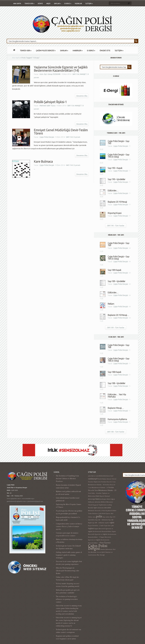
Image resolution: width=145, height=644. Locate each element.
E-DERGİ (68, 4)
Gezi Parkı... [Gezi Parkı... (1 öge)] (92, 493)
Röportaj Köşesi (115, 213)
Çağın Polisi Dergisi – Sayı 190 (118, 142)
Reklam (111, 304)
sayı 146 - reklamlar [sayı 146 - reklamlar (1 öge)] (98, 523)
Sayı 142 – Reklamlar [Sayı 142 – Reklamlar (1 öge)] (102, 520)
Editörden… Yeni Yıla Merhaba (117, 396)
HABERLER (78, 51)
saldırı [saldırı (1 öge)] (108, 517)
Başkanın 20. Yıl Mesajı (117, 202)
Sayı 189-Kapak (114, 270)
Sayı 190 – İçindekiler (116, 179)
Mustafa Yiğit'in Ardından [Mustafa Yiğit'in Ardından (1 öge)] (96, 508)
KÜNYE (40, 4)
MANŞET (83, 74)
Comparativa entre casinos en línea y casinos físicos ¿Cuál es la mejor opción (69, 526)
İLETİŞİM (89, 4)
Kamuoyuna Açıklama (117, 419)
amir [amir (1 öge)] (90, 476)
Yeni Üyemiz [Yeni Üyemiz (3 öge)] (105, 543)
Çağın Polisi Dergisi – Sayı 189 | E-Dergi (118, 258)
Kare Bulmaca (43, 161)
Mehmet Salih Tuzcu (47, 106)
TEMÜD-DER (29, 4)
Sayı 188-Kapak (114, 372)
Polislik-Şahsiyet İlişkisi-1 (50, 102)
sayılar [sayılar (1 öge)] (107, 523)
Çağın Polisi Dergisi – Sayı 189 (118, 244)
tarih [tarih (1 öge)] (102, 526)
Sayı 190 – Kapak (115, 168)
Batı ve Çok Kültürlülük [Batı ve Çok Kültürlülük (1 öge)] (99, 476)
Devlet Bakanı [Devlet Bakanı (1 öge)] (102, 479)
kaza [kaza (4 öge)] (98, 499)
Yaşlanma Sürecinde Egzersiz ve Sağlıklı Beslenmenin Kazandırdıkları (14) (61, 69)
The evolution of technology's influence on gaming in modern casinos (67, 599)
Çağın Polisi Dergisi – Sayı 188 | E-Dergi (118, 360)
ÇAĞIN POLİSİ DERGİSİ (46, 51)
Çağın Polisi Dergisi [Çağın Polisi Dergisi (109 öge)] (98, 547)
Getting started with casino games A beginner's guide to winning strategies (69, 555)
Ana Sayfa (16, 58)
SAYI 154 (76, 74)
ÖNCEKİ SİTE (105, 51)
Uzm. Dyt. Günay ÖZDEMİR (50, 74)
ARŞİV (48, 4)
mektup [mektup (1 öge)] (110, 505)
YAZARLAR (78, 4)
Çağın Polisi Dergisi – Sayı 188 (118, 346)
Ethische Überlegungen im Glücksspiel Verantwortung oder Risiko (68, 571)
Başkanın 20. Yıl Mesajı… (118, 315)
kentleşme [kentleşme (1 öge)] (103, 499)
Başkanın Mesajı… (116, 408)
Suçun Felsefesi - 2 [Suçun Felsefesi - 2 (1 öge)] (94, 526)
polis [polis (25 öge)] (99, 516)
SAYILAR (57, 4)
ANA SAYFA (17, 4)
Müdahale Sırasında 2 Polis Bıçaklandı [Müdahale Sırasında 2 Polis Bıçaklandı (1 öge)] (100, 511)
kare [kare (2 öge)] (98, 496)
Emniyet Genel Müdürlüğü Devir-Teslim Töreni (61, 132)
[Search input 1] (71, 41)
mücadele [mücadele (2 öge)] (108, 508)
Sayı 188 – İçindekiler (116, 383)
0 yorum (77, 137)
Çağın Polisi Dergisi (47, 137)
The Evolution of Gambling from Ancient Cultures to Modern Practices (67, 479)
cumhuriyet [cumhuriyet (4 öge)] (93, 479)
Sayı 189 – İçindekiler (116, 281)
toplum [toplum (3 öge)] (91, 528)
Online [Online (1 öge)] (90, 517)
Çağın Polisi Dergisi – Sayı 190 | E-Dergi (118, 156)
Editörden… (113, 191)
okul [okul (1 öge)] (112, 514)
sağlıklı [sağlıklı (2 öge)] (112, 523)
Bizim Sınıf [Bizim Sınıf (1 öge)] (110, 476)
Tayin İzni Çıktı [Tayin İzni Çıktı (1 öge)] (109, 526)
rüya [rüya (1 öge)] (104, 517)
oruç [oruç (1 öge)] (94, 517)
